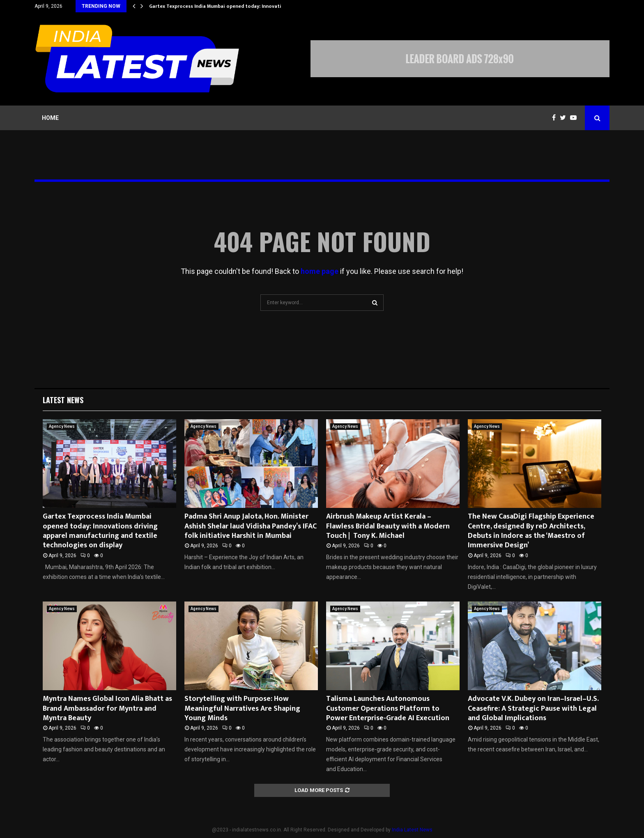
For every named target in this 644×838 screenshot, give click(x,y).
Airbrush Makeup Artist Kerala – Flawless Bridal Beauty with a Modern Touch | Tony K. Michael (388, 526)
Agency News (62, 426)
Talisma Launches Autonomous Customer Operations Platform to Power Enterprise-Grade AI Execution (388, 708)
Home (50, 118)
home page (320, 271)
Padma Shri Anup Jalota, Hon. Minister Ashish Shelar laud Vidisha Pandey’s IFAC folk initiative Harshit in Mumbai (251, 526)
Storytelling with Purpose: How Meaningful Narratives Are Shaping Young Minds (242, 708)
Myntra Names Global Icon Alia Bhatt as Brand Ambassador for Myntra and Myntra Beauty (107, 708)
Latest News (63, 400)
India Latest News (412, 830)
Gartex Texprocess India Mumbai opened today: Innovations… (222, 6)
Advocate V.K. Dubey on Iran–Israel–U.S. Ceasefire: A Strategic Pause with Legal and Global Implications (533, 708)
